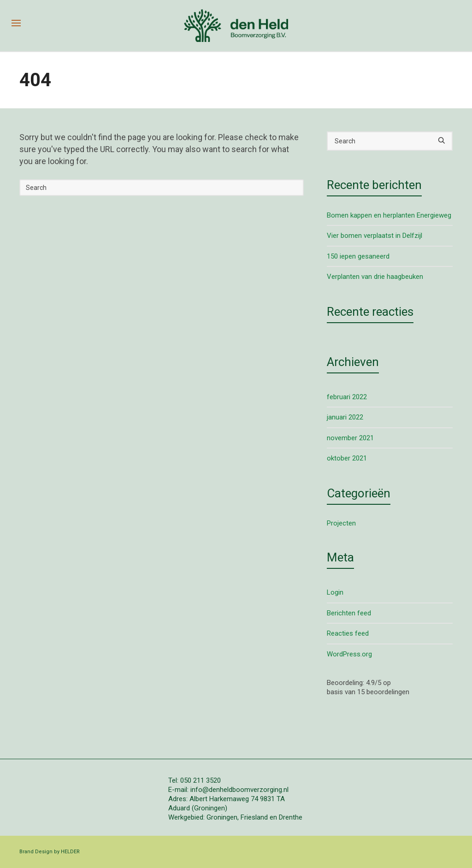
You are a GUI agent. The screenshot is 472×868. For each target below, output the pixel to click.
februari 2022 (347, 397)
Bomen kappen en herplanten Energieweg (389, 215)
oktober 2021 (347, 458)
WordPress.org (349, 654)
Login (335, 592)
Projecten (341, 523)
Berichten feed (349, 613)
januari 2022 (345, 417)
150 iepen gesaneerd (358, 256)
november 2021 (350, 438)
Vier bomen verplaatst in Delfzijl (375, 236)
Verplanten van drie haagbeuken (375, 277)
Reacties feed (348, 633)
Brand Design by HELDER (50, 852)
